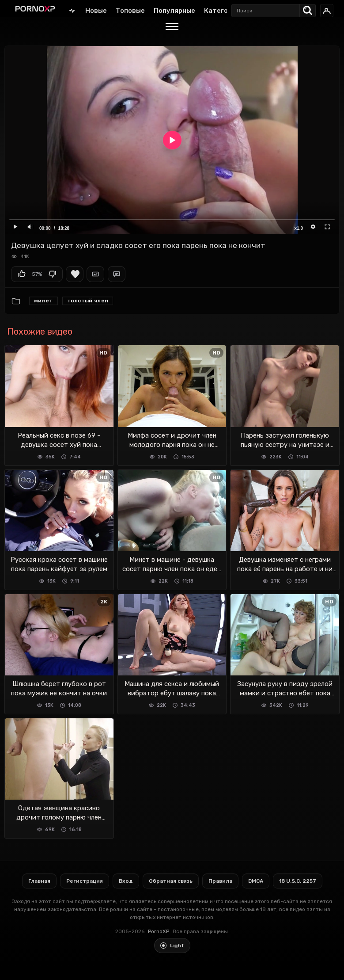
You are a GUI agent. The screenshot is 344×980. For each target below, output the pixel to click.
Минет (43, 301)
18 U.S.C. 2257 (298, 881)
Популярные (174, 11)
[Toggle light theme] (172, 946)
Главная (72, 10)
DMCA (256, 881)
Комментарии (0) (117, 274)
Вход (126, 881)
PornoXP (159, 931)
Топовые (130, 11)
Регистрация (85, 881)
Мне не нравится (52, 274)
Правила (220, 881)
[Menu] (172, 28)
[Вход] (327, 11)
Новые (96, 11)
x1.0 (299, 228)
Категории (222, 11)
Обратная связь (171, 881)
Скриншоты (95, 274)
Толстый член (88, 301)
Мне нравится (22, 274)
